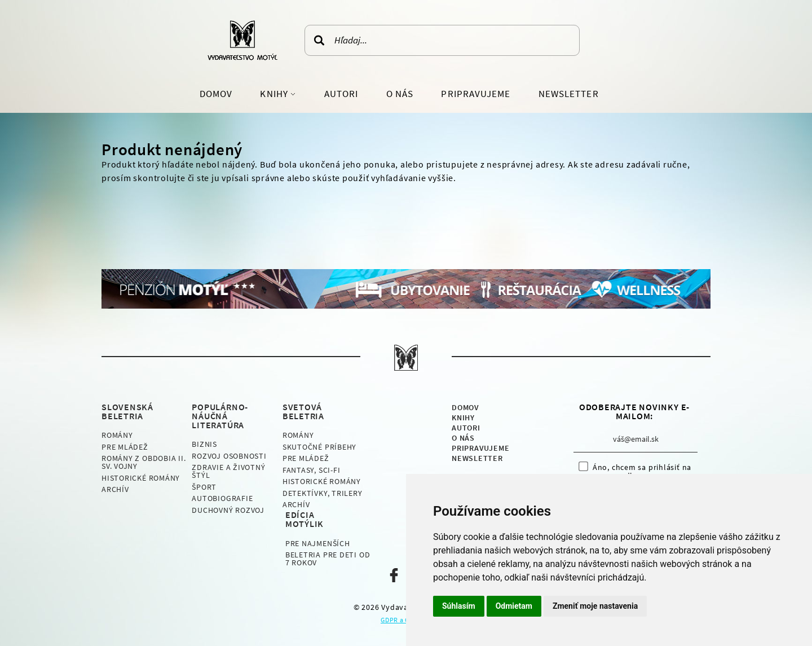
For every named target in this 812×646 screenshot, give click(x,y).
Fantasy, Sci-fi (312, 470)
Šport (204, 487)
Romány (117, 435)
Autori (341, 94)
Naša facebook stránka (394, 575)
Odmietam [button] (514, 606)
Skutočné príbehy (319, 447)
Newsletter (569, 94)
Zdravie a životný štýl (228, 471)
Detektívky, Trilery (323, 493)
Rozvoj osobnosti (229, 456)
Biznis (204, 444)
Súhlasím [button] (459, 606)
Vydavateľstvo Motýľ (242, 40)
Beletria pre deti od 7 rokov (328, 559)
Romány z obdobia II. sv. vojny (144, 462)
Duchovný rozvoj (228, 510)
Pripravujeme (476, 94)
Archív (115, 489)
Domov (216, 94)
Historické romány (141, 478)
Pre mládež (125, 447)
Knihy (275, 94)
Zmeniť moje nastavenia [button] (595, 606)
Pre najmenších (318, 543)
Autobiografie (222, 498)
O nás (400, 94)
